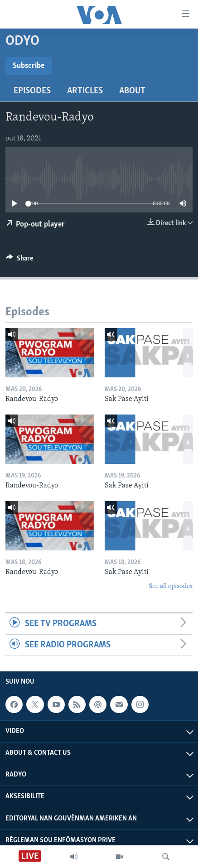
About (132, 91)
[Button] (19, 260)
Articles (85, 91)
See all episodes (171, 586)
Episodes (32, 91)
